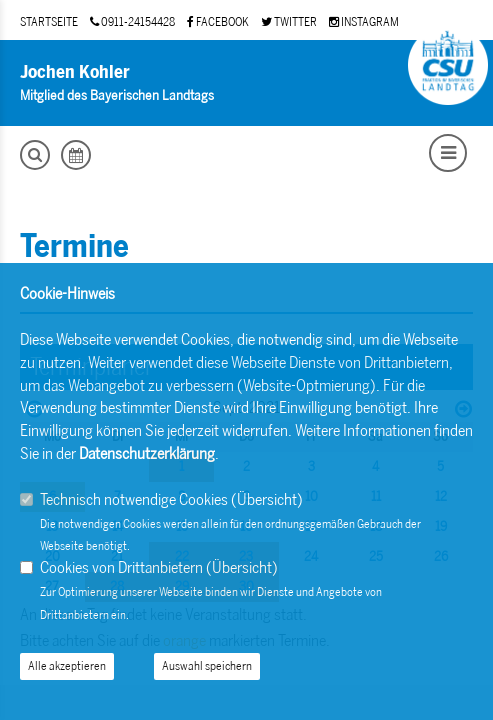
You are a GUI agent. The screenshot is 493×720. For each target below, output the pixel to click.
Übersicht (267, 499)
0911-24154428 (132, 22)
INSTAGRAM (364, 22)
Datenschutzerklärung (147, 453)
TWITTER (289, 22)
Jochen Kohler (75, 72)
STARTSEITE (49, 22)
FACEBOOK (218, 22)
